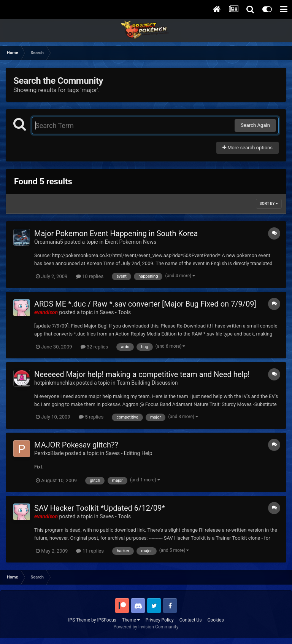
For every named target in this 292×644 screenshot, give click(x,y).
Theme (131, 620)
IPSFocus (106, 620)
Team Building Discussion (147, 383)
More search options (248, 148)
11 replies (90, 551)
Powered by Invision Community (146, 627)
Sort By (269, 204)
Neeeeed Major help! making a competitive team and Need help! (142, 374)
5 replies (91, 417)
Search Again (255, 125)
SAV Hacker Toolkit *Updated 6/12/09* (100, 508)
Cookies (216, 620)
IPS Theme (79, 620)
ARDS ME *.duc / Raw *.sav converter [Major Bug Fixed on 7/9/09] (145, 304)
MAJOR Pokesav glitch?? (76, 445)
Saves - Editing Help (129, 453)
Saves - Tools (115, 312)
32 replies (94, 347)
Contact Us (191, 620)
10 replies (90, 276)
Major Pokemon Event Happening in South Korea (116, 233)
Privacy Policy (160, 620)
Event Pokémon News (131, 242)
